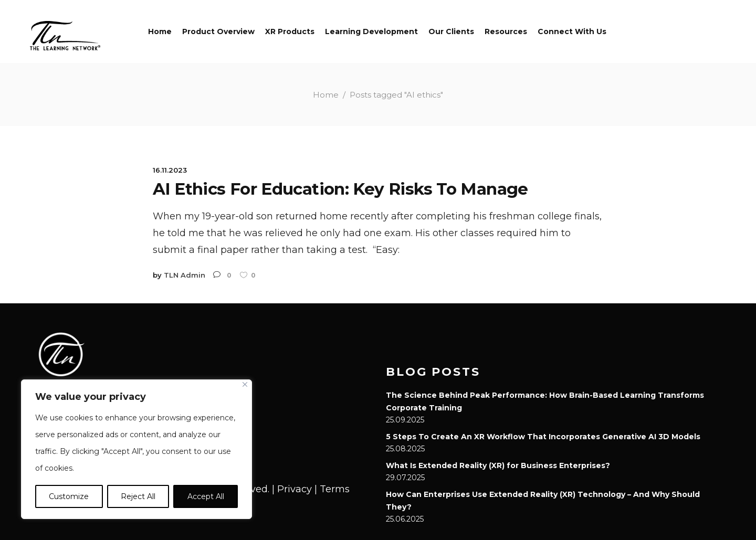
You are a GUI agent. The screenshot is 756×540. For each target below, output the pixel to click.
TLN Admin (185, 275)
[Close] (245, 384)
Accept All (206, 496)
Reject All (138, 496)
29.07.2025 (405, 478)
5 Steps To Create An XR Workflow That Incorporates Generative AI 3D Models (543, 437)
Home (326, 95)
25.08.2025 (405, 449)
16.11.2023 (170, 170)
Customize (69, 496)
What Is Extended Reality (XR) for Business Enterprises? (498, 465)
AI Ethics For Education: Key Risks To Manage (345, 189)
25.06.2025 (405, 519)
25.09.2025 (405, 420)
